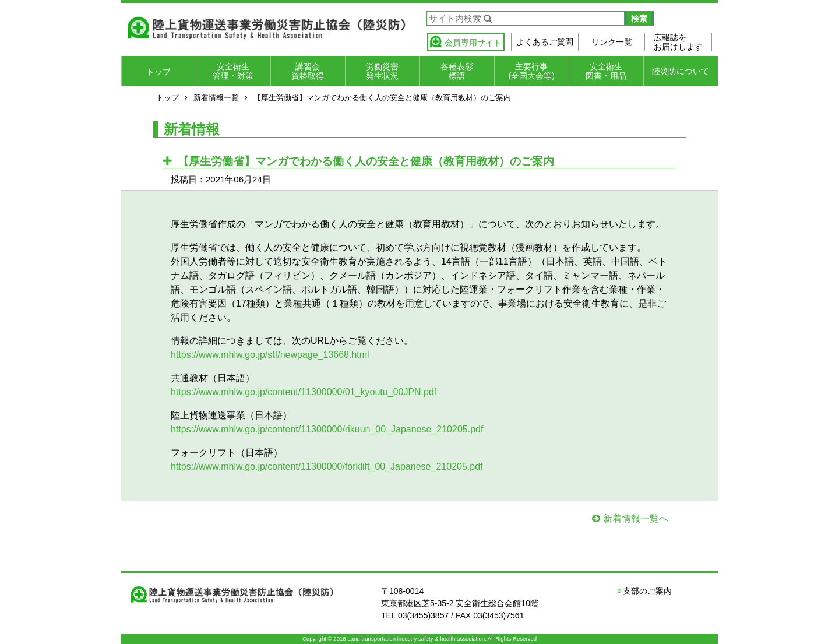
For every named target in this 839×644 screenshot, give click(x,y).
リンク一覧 (612, 42)
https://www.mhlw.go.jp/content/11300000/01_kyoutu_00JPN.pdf (304, 392)
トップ (158, 72)
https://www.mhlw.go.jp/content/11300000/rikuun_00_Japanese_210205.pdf (327, 429)
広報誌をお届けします (678, 42)
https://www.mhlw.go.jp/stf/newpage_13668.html (270, 355)
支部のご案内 (647, 591)
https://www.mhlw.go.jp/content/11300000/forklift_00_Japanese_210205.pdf (327, 467)
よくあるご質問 (545, 42)
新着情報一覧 (216, 98)
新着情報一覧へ (636, 518)
